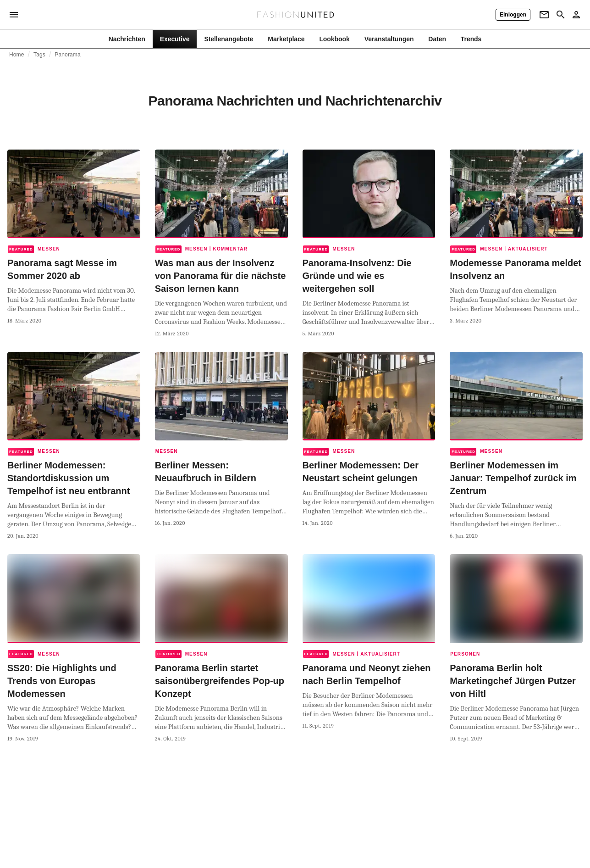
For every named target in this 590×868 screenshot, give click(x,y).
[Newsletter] (544, 15)
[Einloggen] (513, 15)
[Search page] (561, 15)
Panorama (67, 55)
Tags (39, 55)
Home (17, 55)
